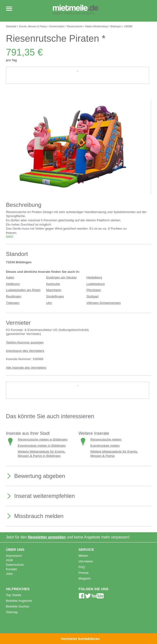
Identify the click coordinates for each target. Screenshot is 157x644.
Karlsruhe (53, 284)
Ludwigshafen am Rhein (23, 290)
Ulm (49, 303)
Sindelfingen (55, 296)
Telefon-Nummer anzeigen (25, 342)
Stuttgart (92, 296)
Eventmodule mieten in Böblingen (42, 446)
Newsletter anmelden (47, 537)
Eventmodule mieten (105, 446)
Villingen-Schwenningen (104, 303)
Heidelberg (94, 277)
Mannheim (54, 290)
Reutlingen (14, 296)
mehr (10, 236)
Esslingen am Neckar (61, 277)
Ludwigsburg (96, 284)
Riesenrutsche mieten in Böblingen (43, 439)
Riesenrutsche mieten (106, 439)
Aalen (10, 277)
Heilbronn (13, 284)
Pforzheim (94, 290)
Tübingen (13, 303)
